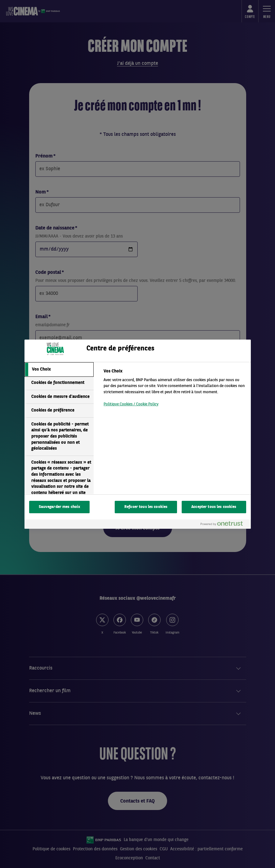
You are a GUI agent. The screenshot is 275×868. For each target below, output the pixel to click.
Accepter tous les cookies (214, 507)
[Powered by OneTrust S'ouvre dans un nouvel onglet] (224, 525)
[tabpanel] (174, 389)
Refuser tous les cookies (146, 507)
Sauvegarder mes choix (60, 507)
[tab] (59, 370)
